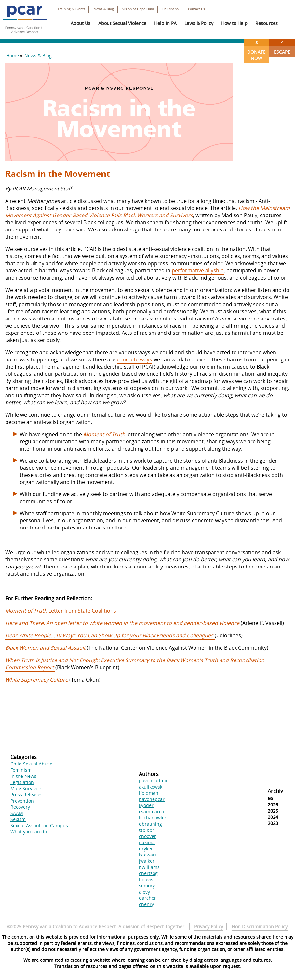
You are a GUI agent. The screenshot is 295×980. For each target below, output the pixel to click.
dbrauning (150, 824)
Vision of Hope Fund (138, 9)
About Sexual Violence (122, 23)
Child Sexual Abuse (31, 764)
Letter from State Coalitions (61, 611)
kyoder (146, 805)
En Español (171, 9)
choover (147, 836)
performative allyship (198, 270)
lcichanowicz (153, 818)
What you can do (29, 832)
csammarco (151, 811)
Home (13, 55)
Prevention (22, 801)
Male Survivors (27, 788)
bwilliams (149, 867)
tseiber (147, 830)
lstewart (148, 855)
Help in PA (165, 23)
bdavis (146, 879)
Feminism (21, 770)
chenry (146, 904)
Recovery (20, 807)
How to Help (234, 23)
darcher (147, 898)
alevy (144, 892)
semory (147, 886)
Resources (267, 23)
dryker (146, 849)
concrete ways (134, 359)
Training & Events (71, 9)
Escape (282, 47)
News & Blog (104, 9)
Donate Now (256, 50)
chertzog (148, 873)
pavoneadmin (154, 781)
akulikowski (151, 787)
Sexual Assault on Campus (39, 825)
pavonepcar (152, 799)
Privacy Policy (209, 927)
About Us (80, 23)
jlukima (147, 842)
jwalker (147, 861)
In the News (23, 776)
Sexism (18, 819)
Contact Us (196, 9)
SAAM (17, 813)
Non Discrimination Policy (260, 927)
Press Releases (27, 795)
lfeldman (149, 793)
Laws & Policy (199, 23)
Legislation (22, 782)
